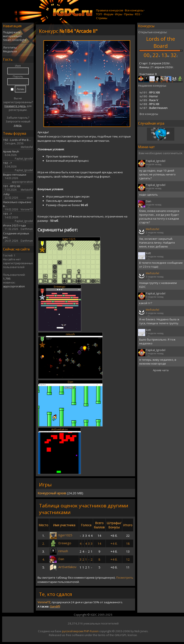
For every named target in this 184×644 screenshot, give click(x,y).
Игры (119, 14)
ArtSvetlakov (60, 429)
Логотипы (10, 47)
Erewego (60, 287)
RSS (138, 14)
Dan (70, 382)
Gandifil (55, 606)
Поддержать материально (12, 34)
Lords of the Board (161, 42)
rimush (70, 334)
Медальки (10, 51)
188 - (149, 104)
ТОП (99, 14)
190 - (149, 96)
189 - (149, 100)
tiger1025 (69, 239)
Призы (129, 14)
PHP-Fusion (91, 631)
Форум (109, 14)
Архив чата (161, 370)
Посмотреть (125, 578)
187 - (154, 108)
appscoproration (14, 286)
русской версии (73, 631)
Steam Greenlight (14, 40)
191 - (150, 92)
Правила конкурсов (110, 10)
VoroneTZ (44, 602)
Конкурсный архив (52, 493)
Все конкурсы (134, 10)
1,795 (7, 279)
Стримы (102, 18)
